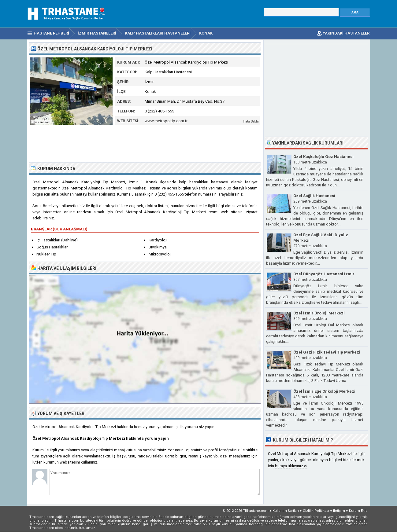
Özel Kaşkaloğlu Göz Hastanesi (323, 157)
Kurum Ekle (358, 511)
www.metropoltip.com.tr (166, 121)
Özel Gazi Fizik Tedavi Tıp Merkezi (327, 352)
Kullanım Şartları (286, 511)
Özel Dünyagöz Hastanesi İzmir (324, 274)
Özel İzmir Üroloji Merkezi (319, 313)
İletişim (339, 511)
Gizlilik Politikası (316, 511)
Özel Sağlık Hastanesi (314, 196)
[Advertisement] (145, 144)
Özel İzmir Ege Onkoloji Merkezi (324, 391)
